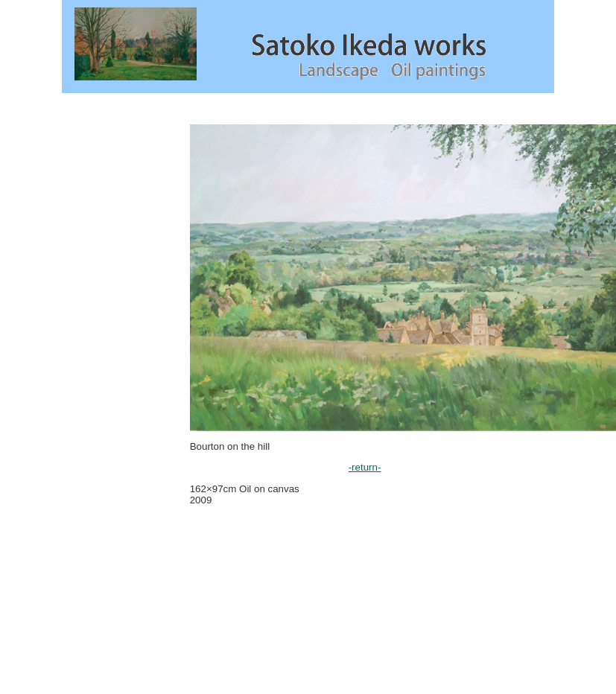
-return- (365, 467)
